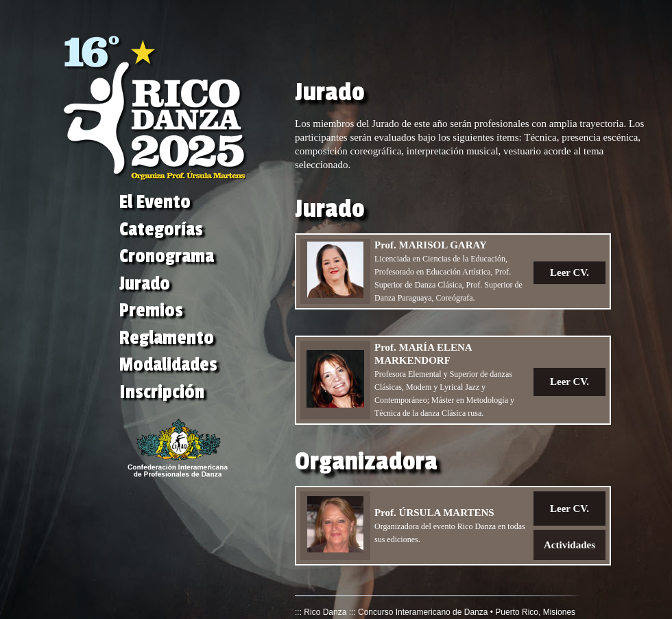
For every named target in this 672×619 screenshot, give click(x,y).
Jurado (145, 284)
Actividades (569, 545)
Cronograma (167, 256)
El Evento (155, 202)
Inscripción (162, 392)
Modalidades (168, 365)
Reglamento (167, 338)
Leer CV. (569, 272)
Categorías (161, 230)
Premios (151, 311)
